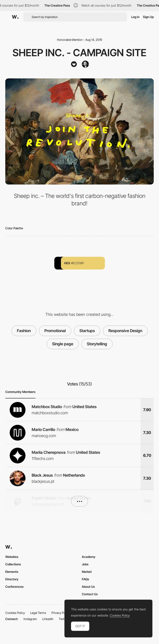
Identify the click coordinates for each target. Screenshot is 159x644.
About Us (88, 587)
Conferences (14, 587)
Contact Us (90, 594)
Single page (63, 344)
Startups (87, 331)
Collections (13, 564)
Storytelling (97, 344)
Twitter (63, 619)
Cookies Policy (15, 613)
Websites (12, 557)
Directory (12, 579)
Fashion (24, 331)
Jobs (85, 564)
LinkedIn (48, 619)
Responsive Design (125, 331)
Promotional (55, 331)
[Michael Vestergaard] (85, 64)
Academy (89, 557)
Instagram (30, 619)
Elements (12, 572)
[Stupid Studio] (74, 64)
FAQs (85, 579)
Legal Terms (38, 613)
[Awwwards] (15, 17)
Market (87, 572)
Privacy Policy (61, 613)
